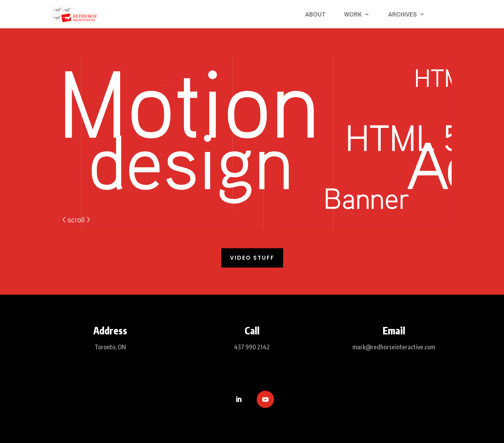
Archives (403, 15)
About (315, 15)
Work (353, 15)
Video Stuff (252, 258)
